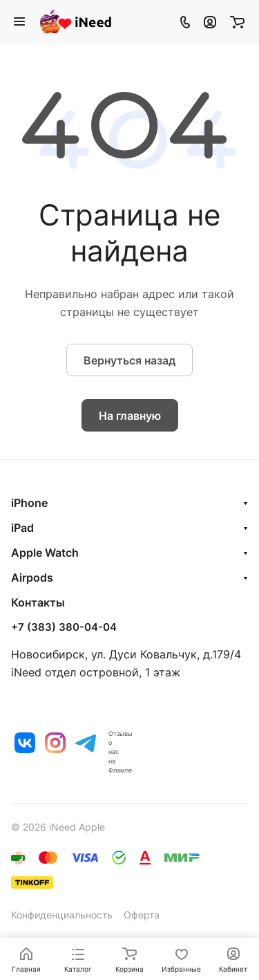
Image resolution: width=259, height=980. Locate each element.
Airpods (32, 577)
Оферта (142, 915)
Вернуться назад (129, 360)
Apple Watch (45, 553)
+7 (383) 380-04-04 (64, 627)
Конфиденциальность (62, 915)
